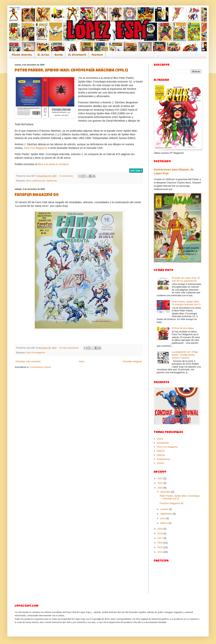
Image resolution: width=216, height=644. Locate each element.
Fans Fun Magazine (35, 148)
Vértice (160, 463)
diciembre (166, 492)
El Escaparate (77, 54)
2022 (160, 478)
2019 (160, 529)
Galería (161, 451)
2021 (160, 483)
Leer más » (136, 171)
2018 (160, 533)
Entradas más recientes (28, 361)
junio (163, 518)
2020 (160, 488)
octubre (165, 509)
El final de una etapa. (183, 328)
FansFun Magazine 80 (37, 195)
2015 (160, 547)
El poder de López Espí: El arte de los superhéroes (186, 279)
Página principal (22, 54)
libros (29, 181)
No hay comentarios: (69, 348)
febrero (164, 523)
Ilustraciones (163, 459)
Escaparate (163, 443)
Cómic (160, 439)
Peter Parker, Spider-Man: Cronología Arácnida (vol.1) (71, 71)
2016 (160, 543)
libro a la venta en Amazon (53, 164)
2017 (160, 538)
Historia (161, 455)
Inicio (82, 361)
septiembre (167, 514)
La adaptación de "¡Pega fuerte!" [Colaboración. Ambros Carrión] (185, 355)
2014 (160, 552)
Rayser (59, 54)
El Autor (43, 54)
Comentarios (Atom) (40, 367)
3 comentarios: (67, 176)
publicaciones (39, 181)
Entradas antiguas (132, 361)
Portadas (97, 54)
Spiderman (52, 181)
